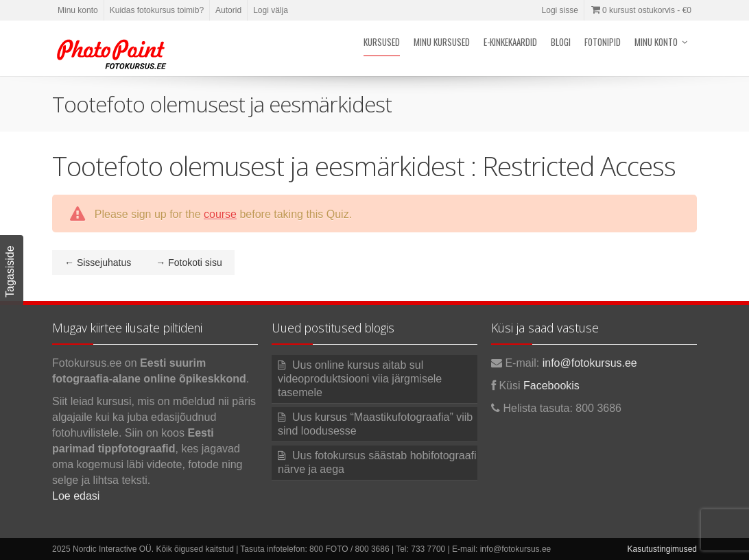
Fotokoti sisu (189, 263)
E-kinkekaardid (510, 42)
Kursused (382, 42)
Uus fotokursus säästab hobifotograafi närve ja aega (377, 462)
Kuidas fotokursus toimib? (157, 10)
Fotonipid (603, 42)
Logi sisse (560, 10)
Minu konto (78, 10)
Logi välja (271, 10)
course (220, 214)
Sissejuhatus (98, 263)
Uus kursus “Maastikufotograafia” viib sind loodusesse (375, 424)
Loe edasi (76, 496)
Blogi (561, 42)
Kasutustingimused (662, 549)
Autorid (228, 10)
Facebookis (551, 386)
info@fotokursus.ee (590, 363)
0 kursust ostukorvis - (641, 10)
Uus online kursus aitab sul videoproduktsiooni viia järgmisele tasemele (360, 379)
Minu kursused (442, 42)
